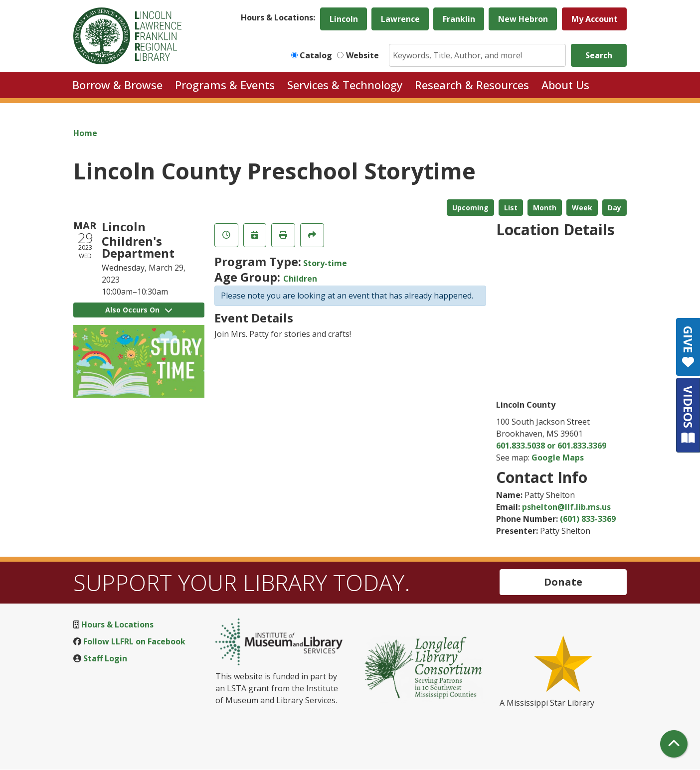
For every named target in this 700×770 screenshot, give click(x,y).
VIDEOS (688, 415)
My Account (595, 19)
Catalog (316, 55)
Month (545, 208)
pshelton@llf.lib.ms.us (566, 507)
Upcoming (470, 208)
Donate (563, 582)
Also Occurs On (139, 310)
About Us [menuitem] (565, 85)
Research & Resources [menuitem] (472, 85)
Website (362, 55)
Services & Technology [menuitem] (345, 85)
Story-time (325, 263)
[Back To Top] (674, 744)
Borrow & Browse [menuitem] (117, 85)
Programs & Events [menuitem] (225, 85)
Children (300, 279)
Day (614, 208)
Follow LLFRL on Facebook (134, 641)
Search (599, 55)
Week (582, 208)
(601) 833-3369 (588, 519)
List (511, 208)
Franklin (459, 19)
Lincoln (344, 19)
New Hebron (523, 19)
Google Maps (558, 458)
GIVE (688, 347)
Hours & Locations (117, 624)
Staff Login (105, 658)
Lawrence (400, 19)
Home (85, 133)
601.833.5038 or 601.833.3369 (551, 446)
